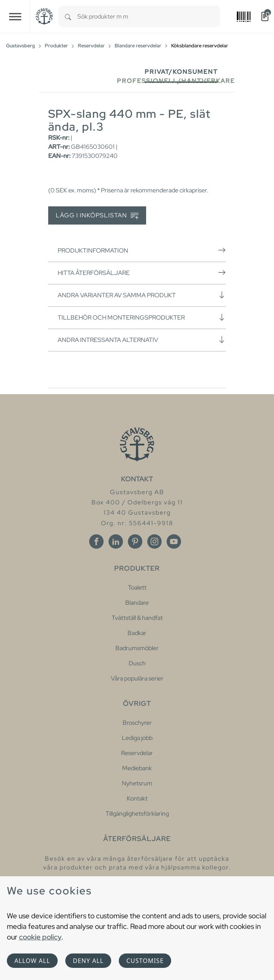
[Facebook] (96, 541)
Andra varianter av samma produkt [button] (142, 295)
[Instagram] (154, 541)
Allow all (32, 961)
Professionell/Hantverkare (176, 81)
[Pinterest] (135, 541)
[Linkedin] (116, 541)
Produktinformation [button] (142, 250)
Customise (145, 961)
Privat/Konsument (181, 72)
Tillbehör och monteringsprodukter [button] (142, 317)
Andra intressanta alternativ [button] (142, 340)
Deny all (88, 961)
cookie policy (40, 937)
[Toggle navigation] (15, 16)
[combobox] (149, 16)
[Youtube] (174, 541)
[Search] (68, 16)
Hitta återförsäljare (142, 273)
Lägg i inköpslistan (97, 216)
